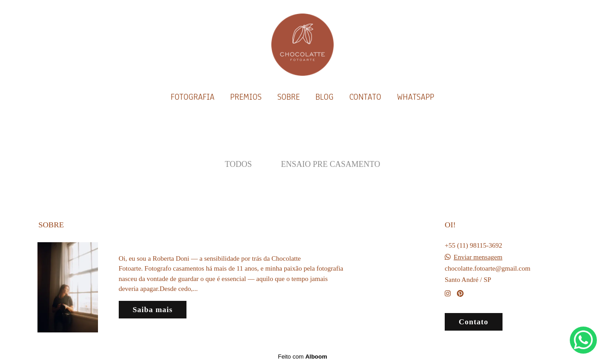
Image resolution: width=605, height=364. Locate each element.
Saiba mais (153, 310)
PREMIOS (246, 97)
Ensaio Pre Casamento (330, 164)
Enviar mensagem (478, 257)
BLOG (324, 97)
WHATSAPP (416, 97)
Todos (238, 164)
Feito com (302, 357)
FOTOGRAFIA (193, 97)
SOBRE (289, 97)
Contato (474, 322)
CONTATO (365, 97)
